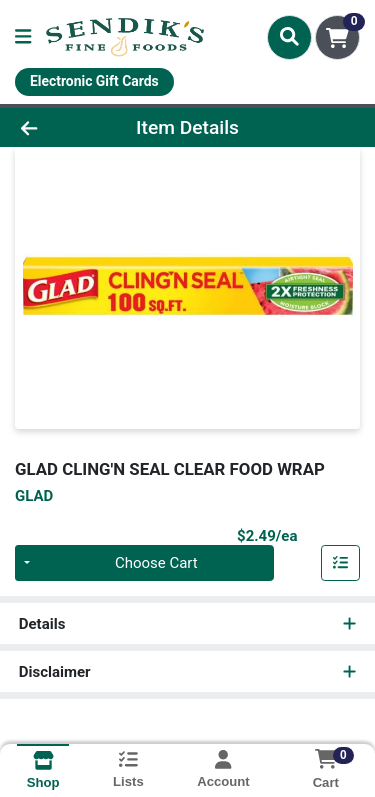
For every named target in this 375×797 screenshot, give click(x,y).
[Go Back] (58, 127)
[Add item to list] (341, 563)
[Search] (289, 37)
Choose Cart (156, 563)
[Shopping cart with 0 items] (337, 37)
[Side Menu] (23, 37)
